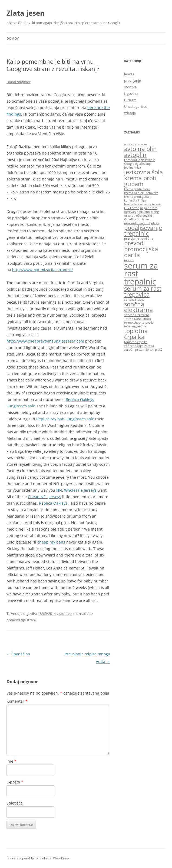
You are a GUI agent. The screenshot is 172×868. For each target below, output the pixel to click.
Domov (13, 38)
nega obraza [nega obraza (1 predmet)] (149, 208)
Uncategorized (136, 106)
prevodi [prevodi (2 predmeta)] (135, 243)
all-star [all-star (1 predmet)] (129, 144)
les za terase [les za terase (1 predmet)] (152, 204)
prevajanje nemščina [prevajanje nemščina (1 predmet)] (139, 239)
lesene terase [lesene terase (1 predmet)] (133, 204)
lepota (129, 74)
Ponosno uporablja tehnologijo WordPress (38, 858)
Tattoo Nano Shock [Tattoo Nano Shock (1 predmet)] (138, 319)
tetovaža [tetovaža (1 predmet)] (148, 323)
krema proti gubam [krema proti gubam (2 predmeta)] (140, 181)
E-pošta (15, 782)
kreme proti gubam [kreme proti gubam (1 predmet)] (138, 197)
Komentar (17, 701)
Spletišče (15, 803)
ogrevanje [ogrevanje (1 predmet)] (131, 212)
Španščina (18, 654)
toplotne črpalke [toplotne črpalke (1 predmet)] (136, 342)
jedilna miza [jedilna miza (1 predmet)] (133, 167)
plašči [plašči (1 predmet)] (155, 223)
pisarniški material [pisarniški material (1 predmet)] (137, 223)
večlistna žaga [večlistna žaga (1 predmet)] (134, 346)
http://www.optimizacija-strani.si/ (42, 270)
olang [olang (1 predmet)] (155, 212)
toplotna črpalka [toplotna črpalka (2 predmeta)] (136, 334)
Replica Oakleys (53, 503)
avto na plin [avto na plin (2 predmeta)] (140, 149)
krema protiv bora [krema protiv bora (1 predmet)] (137, 189)
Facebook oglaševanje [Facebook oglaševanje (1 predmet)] (140, 160)
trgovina (131, 93)
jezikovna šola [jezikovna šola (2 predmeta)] (143, 172)
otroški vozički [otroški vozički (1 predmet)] (142, 216)
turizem (130, 100)
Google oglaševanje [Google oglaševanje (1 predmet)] (138, 164)
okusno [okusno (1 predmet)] (145, 212)
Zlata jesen (26, 13)
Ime (11, 761)
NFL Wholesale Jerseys (76, 490)
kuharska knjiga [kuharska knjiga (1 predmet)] (135, 200)
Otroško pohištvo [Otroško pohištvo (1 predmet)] (137, 219)
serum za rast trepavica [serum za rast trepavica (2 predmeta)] (143, 291)
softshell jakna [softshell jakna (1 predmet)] (134, 300)
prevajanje (133, 81)
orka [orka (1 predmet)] (127, 216)
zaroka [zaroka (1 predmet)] (149, 346)
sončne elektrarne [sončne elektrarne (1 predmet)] (137, 315)
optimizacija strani (21, 620)
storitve (65, 614)
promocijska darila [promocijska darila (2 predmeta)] (141, 252)
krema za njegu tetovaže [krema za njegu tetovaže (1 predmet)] (141, 193)
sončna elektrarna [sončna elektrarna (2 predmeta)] (138, 307)
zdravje (130, 113)
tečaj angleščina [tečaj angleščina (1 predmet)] (135, 326)
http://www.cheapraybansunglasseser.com (45, 341)
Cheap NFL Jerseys (44, 497)
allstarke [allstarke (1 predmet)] (141, 144)
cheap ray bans (51, 542)
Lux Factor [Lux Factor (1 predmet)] (132, 208)
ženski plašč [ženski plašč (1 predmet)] (154, 350)
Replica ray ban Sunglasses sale (65, 419)
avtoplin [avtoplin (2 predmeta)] (135, 155)
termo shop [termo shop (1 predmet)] (132, 323)
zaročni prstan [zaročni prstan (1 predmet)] (134, 350)
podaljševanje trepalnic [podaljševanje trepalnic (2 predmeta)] (143, 231)
